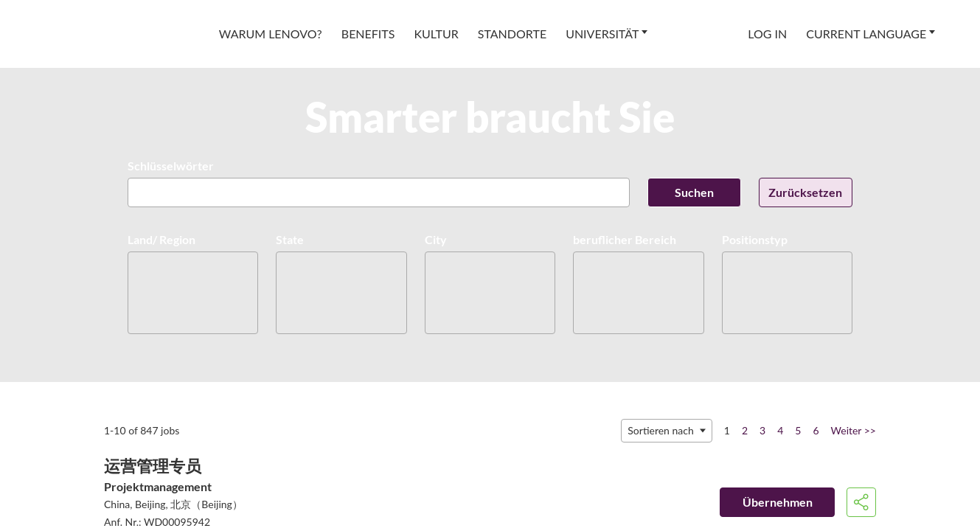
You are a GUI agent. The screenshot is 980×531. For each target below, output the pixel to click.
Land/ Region (161, 239)
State (290, 239)
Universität (602, 34)
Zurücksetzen (805, 192)
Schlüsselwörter (171, 166)
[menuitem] (271, 34)
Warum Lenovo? (271, 34)
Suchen (694, 192)
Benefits (368, 34)
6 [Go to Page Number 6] (816, 430)
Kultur (436, 34)
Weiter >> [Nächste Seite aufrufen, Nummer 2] (854, 430)
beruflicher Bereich (625, 239)
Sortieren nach (660, 430)
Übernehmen (778, 502)
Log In (767, 34)
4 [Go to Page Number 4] (780, 430)
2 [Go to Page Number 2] (745, 430)
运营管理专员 (153, 466)
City (436, 239)
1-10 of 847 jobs (142, 430)
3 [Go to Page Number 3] (762, 430)
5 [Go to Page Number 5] (798, 430)
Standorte (512, 34)
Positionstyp (755, 239)
